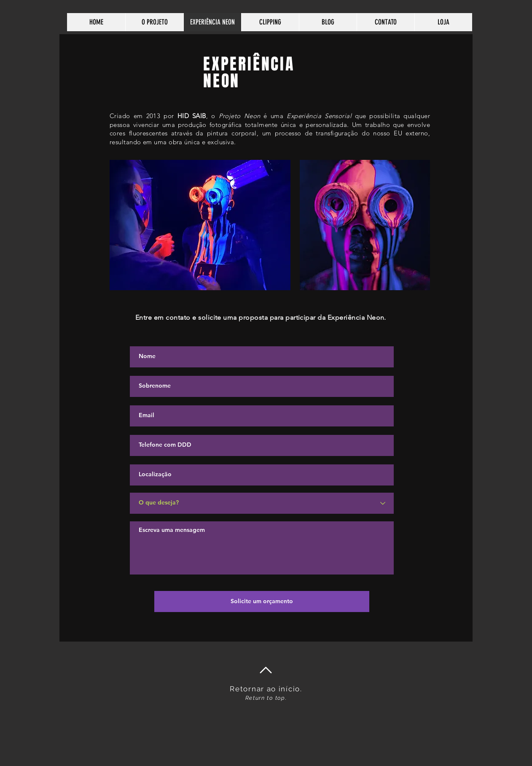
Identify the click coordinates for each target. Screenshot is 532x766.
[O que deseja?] (262, 503)
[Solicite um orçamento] (262, 601)
